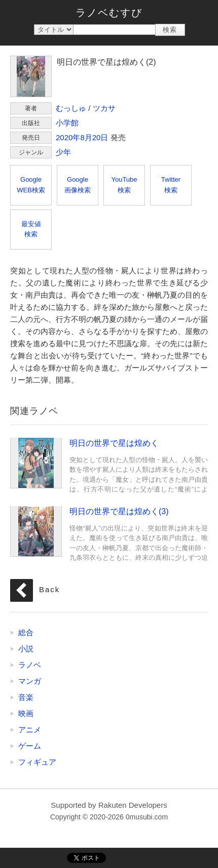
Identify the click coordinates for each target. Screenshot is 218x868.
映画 (26, 713)
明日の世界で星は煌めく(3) (36, 531)
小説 (26, 649)
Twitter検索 (171, 185)
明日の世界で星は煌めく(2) (31, 76)
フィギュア (37, 762)
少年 (63, 152)
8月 (86, 137)
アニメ (30, 730)
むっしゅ (71, 108)
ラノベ (30, 665)
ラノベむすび (109, 13)
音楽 (26, 697)
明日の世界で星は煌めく (36, 463)
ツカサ (104, 108)
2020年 (68, 137)
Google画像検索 (78, 185)
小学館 (67, 123)
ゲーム (30, 746)
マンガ (30, 681)
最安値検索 (31, 229)
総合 (26, 632)
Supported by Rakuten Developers (109, 805)
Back (49, 589)
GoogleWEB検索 (31, 185)
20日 (100, 137)
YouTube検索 (124, 185)
